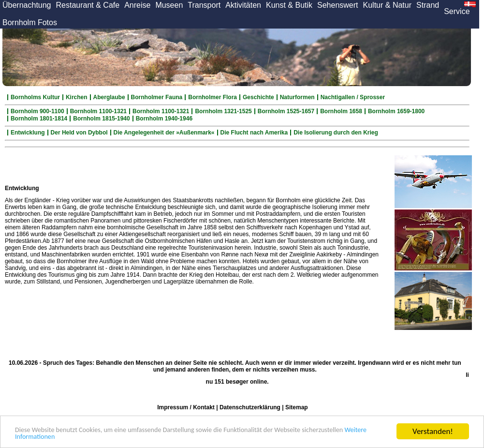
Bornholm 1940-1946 (164, 119)
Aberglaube (109, 97)
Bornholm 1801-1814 (39, 119)
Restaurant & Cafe (88, 5)
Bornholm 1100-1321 (98, 111)
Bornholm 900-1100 (37, 111)
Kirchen (77, 97)
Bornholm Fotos (30, 22)
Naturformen (297, 97)
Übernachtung (27, 5)
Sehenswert (338, 5)
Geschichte (258, 97)
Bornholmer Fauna (157, 97)
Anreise (137, 5)
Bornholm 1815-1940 (101, 119)
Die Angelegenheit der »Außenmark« (164, 133)
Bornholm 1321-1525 (223, 111)
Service (457, 11)
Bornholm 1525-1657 (286, 111)
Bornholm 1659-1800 (396, 111)
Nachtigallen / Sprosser (353, 97)
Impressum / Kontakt (186, 407)
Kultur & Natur (387, 5)
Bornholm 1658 (341, 111)
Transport (204, 5)
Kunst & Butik (289, 5)
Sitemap (297, 407)
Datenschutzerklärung (250, 407)
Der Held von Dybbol (79, 133)
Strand (428, 5)
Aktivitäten (243, 5)
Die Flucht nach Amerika (254, 133)
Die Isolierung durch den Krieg (336, 133)
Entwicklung (28, 133)
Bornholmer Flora (213, 97)
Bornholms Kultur (35, 97)
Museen (169, 5)
